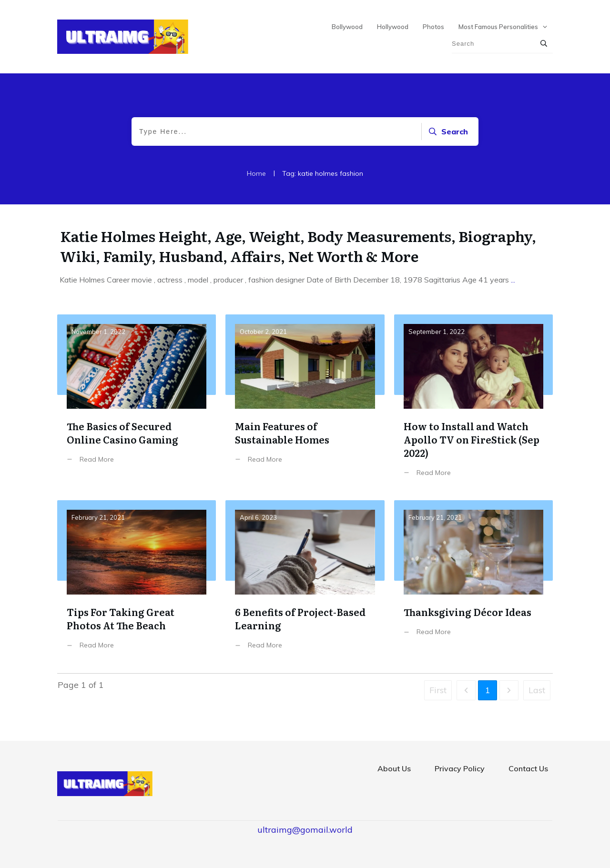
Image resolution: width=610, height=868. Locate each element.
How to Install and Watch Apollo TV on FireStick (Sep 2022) (473, 403)
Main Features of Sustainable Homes (305, 403)
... (513, 280)
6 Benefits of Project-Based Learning (305, 582)
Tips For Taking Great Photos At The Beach (137, 582)
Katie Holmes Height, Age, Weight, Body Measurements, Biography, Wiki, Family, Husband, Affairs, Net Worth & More (298, 246)
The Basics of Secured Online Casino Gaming (137, 403)
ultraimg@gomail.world (305, 830)
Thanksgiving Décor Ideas (473, 582)
